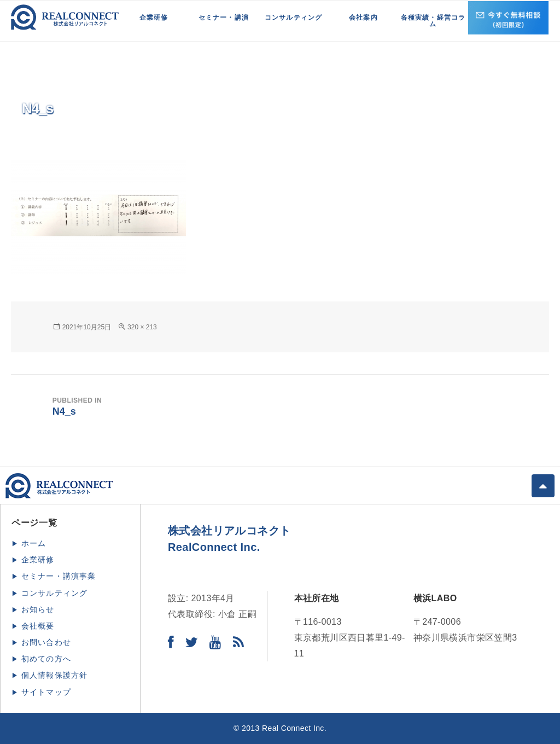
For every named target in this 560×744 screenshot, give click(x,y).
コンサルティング (294, 18)
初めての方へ (46, 659)
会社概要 (38, 626)
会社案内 (363, 18)
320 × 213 (142, 327)
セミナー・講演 (224, 18)
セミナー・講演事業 (59, 576)
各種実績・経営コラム (433, 21)
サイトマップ (46, 692)
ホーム (34, 543)
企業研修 (154, 18)
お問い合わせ (46, 642)
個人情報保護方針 (55, 675)
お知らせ (38, 609)
